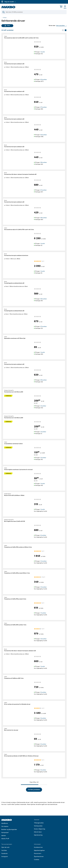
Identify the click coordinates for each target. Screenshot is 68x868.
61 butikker (44, 190)
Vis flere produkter (34, 790)
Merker (4, 836)
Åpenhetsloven (39, 857)
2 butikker (43, 406)
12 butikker (44, 639)
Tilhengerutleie (39, 823)
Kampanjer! (5, 833)
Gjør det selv (5, 847)
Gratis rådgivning (40, 829)
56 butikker (44, 299)
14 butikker (44, 561)
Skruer (5, 18)
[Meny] (65, 7)
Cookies (37, 860)
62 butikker (44, 80)
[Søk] (34, 12)
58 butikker (44, 162)
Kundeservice (38, 847)
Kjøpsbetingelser (39, 850)
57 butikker (44, 107)
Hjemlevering (38, 835)
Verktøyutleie (38, 826)
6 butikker (43, 535)
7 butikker (43, 613)
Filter (7, 26)
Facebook (4, 853)
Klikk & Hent (38, 832)
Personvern (38, 853)
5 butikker (43, 718)
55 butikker (44, 380)
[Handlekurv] (61, 7)
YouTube (4, 850)
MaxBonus (5, 823)
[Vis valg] (61, 26)
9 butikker (43, 692)
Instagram (5, 857)
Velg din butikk (10, 2)
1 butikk (43, 52)
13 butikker (44, 587)
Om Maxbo (5, 826)
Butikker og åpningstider (9, 829)
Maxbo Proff (5, 839)
